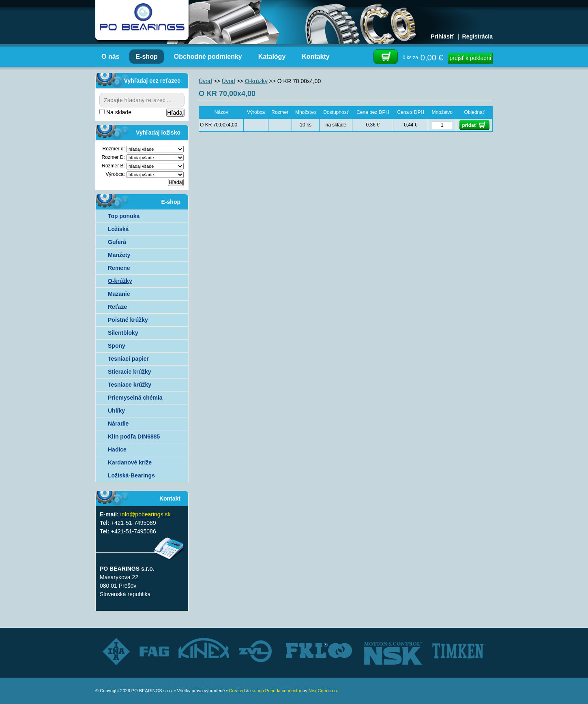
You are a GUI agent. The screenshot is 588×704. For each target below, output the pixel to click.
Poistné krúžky (128, 320)
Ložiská (118, 229)
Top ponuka (124, 216)
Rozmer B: (113, 166)
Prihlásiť (442, 36)
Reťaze (117, 307)
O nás (110, 57)
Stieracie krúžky (130, 372)
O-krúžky (120, 281)
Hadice (117, 449)
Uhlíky (116, 411)
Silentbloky (123, 333)
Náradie (118, 424)
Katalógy (272, 57)
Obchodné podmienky (208, 57)
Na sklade (115, 112)
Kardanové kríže (130, 462)
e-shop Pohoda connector (276, 691)
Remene (119, 268)
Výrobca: (115, 174)
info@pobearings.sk (146, 514)
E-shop (146, 57)
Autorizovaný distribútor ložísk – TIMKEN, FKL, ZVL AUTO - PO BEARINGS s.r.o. (142, 20)
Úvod (205, 81)
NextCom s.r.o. (323, 691)
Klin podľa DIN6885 (134, 437)
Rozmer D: (113, 157)
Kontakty (315, 57)
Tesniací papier (128, 359)
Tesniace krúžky (130, 385)
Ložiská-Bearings (131, 475)
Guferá (117, 242)
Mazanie (119, 294)
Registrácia (477, 36)
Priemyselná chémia (135, 398)
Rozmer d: (114, 149)
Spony (117, 346)
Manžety (119, 255)
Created (237, 691)
